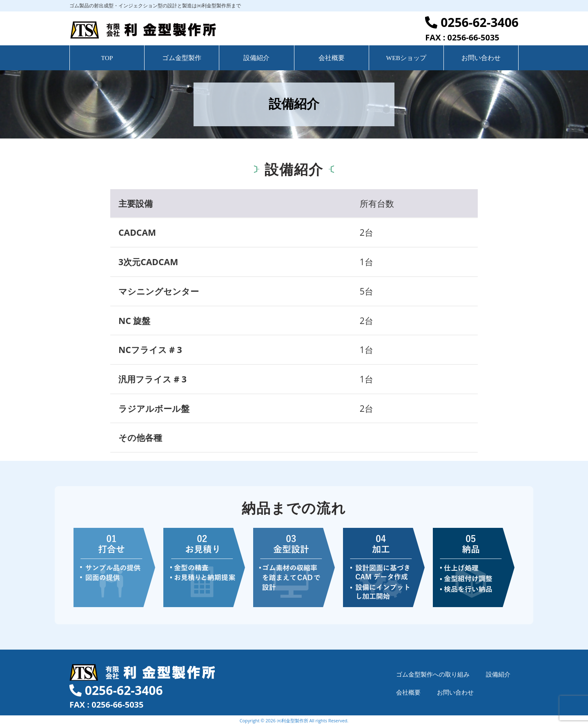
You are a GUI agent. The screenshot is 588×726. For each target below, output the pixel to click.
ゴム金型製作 (182, 58)
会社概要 (332, 58)
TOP (107, 58)
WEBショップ (406, 58)
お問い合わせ (481, 58)
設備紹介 (256, 58)
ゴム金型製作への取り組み (433, 674)
